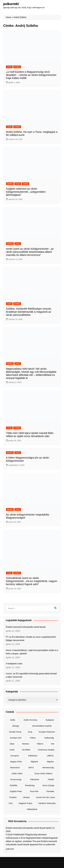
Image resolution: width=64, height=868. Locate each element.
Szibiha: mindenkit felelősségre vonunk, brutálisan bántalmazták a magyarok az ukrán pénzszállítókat (29, 312)
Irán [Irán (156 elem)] (53, 744)
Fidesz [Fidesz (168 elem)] (33, 738)
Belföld (10, 184)
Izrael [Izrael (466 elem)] (12, 750)
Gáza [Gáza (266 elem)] (12, 744)
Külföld (17, 67)
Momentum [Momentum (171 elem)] (15, 768)
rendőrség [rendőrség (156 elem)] (30, 785)
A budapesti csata (14, 664)
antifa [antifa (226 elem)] (13, 720)
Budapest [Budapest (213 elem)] (50, 720)
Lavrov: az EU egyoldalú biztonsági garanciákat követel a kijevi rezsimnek (31, 675)
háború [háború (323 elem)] (40, 744)
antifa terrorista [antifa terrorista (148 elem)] (30, 720)
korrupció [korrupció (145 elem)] (15, 756)
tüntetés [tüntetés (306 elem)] (13, 797)
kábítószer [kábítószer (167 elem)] (33, 756)
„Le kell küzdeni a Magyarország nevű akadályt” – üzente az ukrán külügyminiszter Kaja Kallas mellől (31, 75)
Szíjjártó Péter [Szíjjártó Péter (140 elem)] (16, 791)
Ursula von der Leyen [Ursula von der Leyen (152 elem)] (46, 797)
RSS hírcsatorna (17, 821)
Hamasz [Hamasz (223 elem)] (26, 744)
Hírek (9, 67)
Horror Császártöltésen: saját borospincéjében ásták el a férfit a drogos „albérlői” (32, 652)
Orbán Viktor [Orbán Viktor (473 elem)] (17, 773)
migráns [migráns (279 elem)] (50, 762)
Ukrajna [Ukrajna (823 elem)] (26, 797)
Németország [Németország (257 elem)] (48, 768)
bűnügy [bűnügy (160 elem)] (16, 726)
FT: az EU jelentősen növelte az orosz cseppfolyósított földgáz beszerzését (31, 639)
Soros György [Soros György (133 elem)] (48, 785)
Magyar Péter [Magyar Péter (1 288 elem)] (16, 762)
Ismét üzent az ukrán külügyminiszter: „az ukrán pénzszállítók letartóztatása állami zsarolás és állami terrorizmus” (30, 252)
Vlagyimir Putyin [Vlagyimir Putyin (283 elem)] (25, 803)
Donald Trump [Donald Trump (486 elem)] (15, 732)
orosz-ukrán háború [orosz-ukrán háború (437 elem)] (43, 773)
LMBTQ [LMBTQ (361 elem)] (50, 756)
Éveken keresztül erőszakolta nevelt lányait (26, 627)
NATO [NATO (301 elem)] (31, 768)
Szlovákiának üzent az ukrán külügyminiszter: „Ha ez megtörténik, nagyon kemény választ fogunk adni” (32, 581)
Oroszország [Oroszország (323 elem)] (16, 779)
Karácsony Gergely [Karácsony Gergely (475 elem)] (46, 750)
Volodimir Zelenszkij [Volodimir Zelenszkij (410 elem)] (47, 803)
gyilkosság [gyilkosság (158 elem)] (49, 738)
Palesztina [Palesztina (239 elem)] (34, 779)
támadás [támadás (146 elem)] (50, 791)
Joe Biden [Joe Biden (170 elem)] (26, 750)
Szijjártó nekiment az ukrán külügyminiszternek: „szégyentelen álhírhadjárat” (26, 192)
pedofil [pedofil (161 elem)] (51, 779)
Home (9, 17)
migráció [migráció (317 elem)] (34, 762)
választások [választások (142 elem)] (32, 809)
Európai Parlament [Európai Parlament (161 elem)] (47, 732)
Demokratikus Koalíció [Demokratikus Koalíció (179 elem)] (42, 726)
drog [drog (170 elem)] (30, 732)
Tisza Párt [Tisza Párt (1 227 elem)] (34, 791)
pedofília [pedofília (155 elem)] (14, 785)
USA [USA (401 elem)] (11, 803)
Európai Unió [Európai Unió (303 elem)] (16, 738)
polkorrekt (11, 4)
